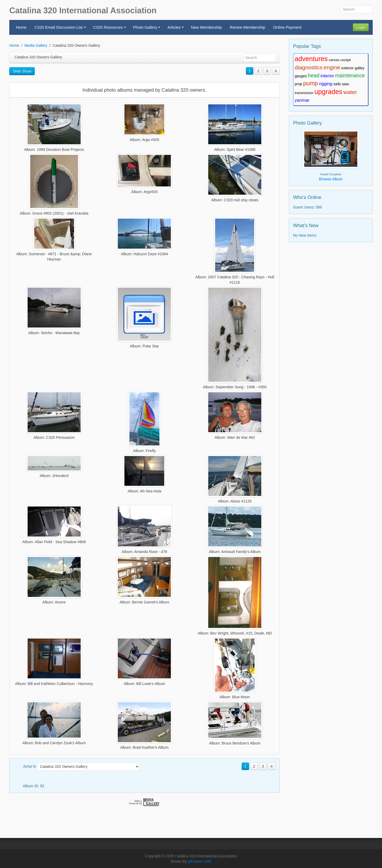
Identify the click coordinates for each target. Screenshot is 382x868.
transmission (304, 93)
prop (298, 84)
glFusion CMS (199, 861)
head (314, 75)
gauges (301, 76)
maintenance (350, 75)
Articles (176, 29)
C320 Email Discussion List (61, 29)
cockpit (346, 60)
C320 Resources (110, 29)
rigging (326, 84)
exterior (348, 68)
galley (360, 68)
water (350, 92)
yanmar (302, 100)
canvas (334, 60)
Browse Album (331, 179)
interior (327, 76)
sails (337, 84)
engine (332, 67)
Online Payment (287, 27)
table (346, 84)
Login (361, 27)
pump (311, 83)
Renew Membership (247, 27)
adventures (311, 59)
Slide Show (22, 71)
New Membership (207, 27)
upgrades (328, 92)
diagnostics (309, 67)
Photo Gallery (148, 29)
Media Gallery (36, 45)
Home (21, 27)
